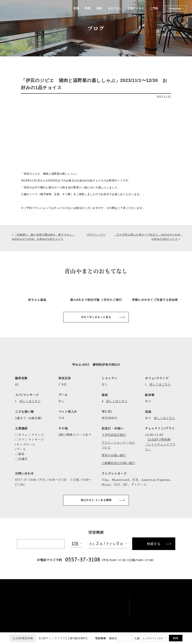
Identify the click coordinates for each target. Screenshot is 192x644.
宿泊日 (113, 638)
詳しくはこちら (161, 385)
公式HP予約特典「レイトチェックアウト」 (161, 445)
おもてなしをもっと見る (96, 317)
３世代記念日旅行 (114, 435)
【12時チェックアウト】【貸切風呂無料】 (49, 638)
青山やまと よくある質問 (96, 500)
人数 (137, 638)
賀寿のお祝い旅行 (114, 455)
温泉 (99, 8)
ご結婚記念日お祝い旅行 (119, 463)
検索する (154, 544)
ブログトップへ (96, 235)
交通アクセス (136, 8)
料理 (87, 8)
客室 (75, 8)
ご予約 (154, 8)
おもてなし (114, 8)
